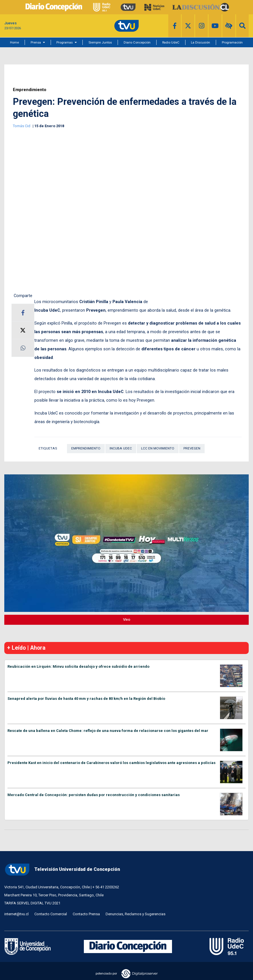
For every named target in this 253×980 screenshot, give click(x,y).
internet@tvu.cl (16, 914)
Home (14, 42)
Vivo (127, 619)
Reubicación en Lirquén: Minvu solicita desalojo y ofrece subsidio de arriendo (78, 666)
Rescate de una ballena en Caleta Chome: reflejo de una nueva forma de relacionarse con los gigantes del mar (108, 731)
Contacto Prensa (86, 914)
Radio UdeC (171, 42)
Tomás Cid (22, 126)
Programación (232, 42)
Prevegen (192, 448)
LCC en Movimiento (158, 448)
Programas (65, 42)
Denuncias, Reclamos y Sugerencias (136, 914)
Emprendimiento (30, 90)
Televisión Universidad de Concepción (62, 870)
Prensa (36, 42)
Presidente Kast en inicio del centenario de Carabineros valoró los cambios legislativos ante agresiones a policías (111, 763)
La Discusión (200, 42)
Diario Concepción (137, 42)
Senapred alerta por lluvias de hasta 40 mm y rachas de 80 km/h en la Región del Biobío (86, 699)
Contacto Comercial (51, 914)
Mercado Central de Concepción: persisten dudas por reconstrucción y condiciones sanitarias (94, 795)
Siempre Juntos (100, 42)
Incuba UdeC (121, 448)
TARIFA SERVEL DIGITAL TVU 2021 (32, 903)
